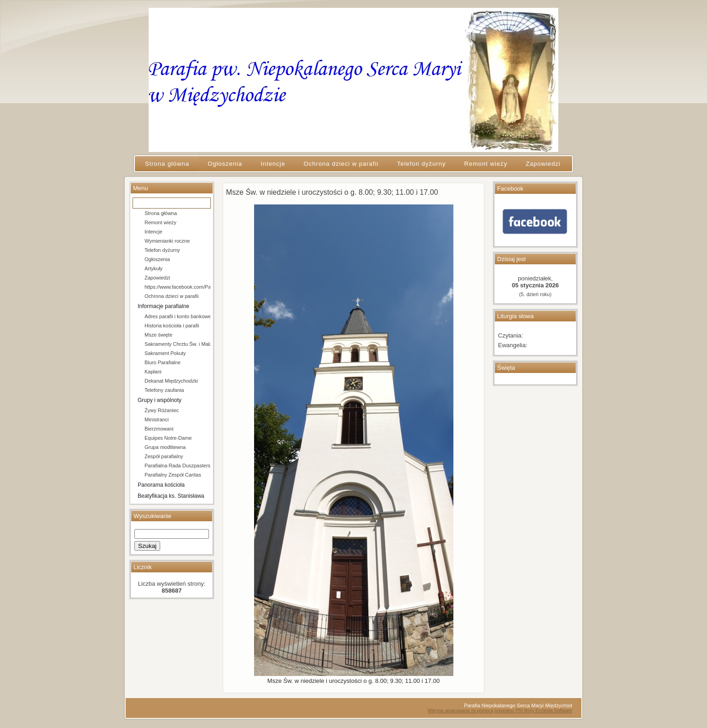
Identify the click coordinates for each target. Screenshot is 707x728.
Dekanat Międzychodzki (171, 381)
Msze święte (159, 335)
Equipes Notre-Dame (168, 438)
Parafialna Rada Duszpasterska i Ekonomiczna (177, 466)
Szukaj (147, 546)
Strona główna (161, 213)
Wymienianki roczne (167, 241)
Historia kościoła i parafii (172, 326)
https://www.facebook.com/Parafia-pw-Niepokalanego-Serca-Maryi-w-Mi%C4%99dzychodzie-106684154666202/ (177, 287)
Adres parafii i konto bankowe (177, 316)
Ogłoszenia (157, 259)
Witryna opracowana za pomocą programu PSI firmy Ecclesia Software (500, 711)
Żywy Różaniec (162, 410)
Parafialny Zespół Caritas (173, 475)
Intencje (154, 232)
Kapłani (153, 372)
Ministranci (157, 419)
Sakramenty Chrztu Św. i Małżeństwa (177, 344)
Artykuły (154, 268)
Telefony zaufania (164, 390)
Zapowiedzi (157, 278)
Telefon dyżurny (162, 250)
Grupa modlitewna (165, 447)
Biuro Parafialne (162, 362)
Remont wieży (160, 222)
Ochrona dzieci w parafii (171, 296)
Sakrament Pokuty (165, 353)
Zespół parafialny (164, 456)
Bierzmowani (159, 429)
